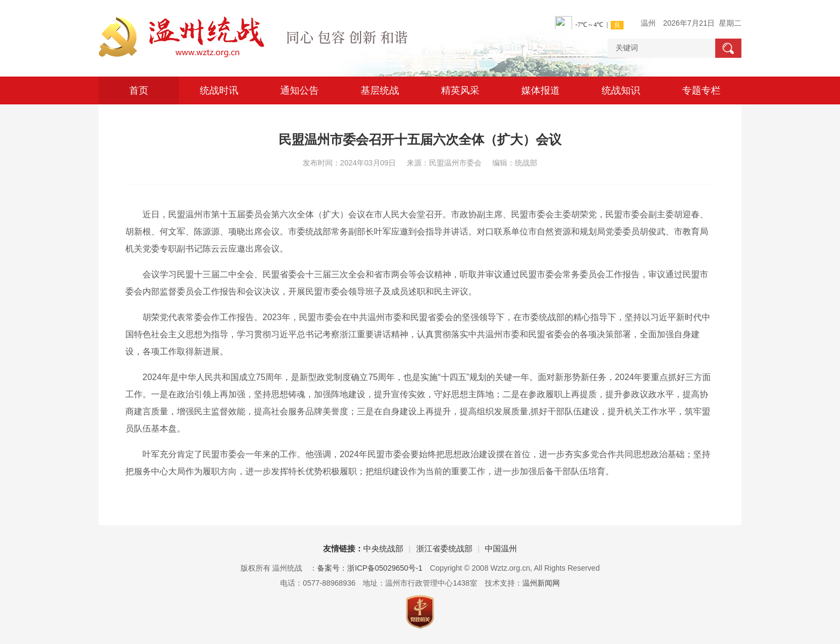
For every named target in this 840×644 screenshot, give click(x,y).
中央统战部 (383, 548)
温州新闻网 (541, 583)
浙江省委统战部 (444, 548)
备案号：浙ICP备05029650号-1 (370, 568)
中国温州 (501, 548)
